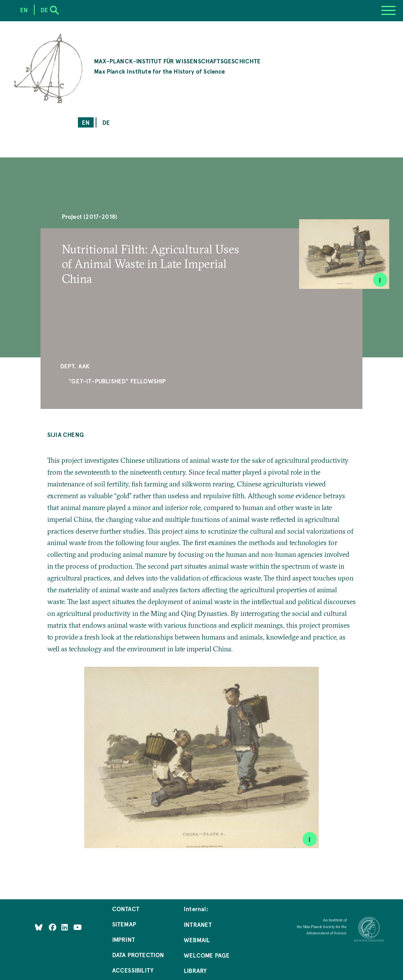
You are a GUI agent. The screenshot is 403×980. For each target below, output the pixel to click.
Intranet (198, 924)
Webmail (197, 940)
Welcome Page (207, 955)
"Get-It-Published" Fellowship (117, 381)
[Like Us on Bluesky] (39, 927)
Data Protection (138, 955)
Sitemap (124, 924)
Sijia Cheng (66, 434)
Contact (126, 909)
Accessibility (133, 970)
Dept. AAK (75, 366)
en (86, 122)
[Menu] (388, 11)
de (106, 122)
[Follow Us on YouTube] (77, 927)
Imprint (124, 939)
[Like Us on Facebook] (53, 927)
